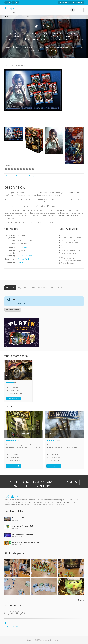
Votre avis (20, 176)
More (80, 600)
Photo (9, 66)
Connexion (77, 2)
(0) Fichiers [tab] (57, 288)
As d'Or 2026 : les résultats (22, 534)
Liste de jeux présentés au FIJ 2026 (26, 542)
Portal (20, 263)
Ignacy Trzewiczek (25, 256)
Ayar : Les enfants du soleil (23, 526)
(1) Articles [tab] (23, 288)
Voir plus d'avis (13, 310)
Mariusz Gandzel (25, 259)
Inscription (64, 2)
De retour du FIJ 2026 (20, 518)
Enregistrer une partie (36, 176)
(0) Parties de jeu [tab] (40, 288)
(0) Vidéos (21, 66)
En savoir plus (14, 399)
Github (72, 482)
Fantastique (23, 247)
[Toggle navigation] (80, 10)
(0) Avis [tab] (10, 288)
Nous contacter (12, 627)
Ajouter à (9, 176)
